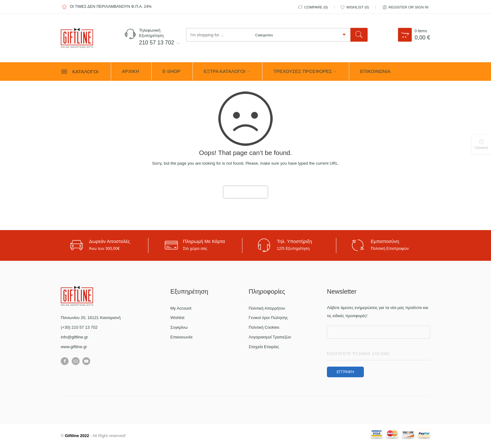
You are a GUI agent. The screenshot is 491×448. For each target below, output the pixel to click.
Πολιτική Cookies (264, 327)
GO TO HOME (246, 192)
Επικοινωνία (181, 337)
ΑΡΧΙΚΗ (130, 71)
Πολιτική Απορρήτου (267, 308)
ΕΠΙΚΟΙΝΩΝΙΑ (375, 71)
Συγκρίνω (179, 327)
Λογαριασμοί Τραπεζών (270, 337)
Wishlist (177, 318)
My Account (181, 308)
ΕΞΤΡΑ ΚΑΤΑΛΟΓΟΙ (225, 71)
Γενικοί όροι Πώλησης (268, 318)
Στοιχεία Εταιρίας (264, 347)
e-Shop (171, 71)
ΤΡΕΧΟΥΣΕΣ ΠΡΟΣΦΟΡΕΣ (303, 71)
